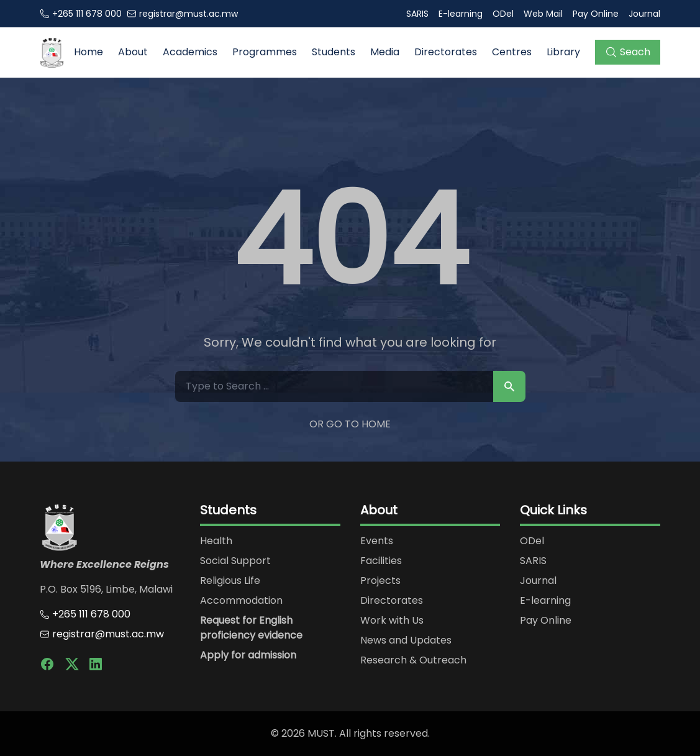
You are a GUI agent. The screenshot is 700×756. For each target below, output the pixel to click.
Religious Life (230, 581)
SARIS (417, 14)
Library (563, 52)
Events (377, 541)
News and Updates (406, 640)
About (133, 52)
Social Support (235, 561)
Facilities (381, 561)
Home (89, 52)
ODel (503, 14)
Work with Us (392, 620)
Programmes (265, 52)
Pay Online (596, 14)
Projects (380, 581)
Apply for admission (248, 655)
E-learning (461, 14)
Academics (190, 52)
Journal (644, 14)
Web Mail (543, 14)
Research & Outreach (413, 660)
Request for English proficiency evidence (251, 628)
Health (216, 541)
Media (385, 52)
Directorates (446, 52)
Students (334, 52)
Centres (512, 52)
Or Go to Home (350, 424)
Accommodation (241, 600)
